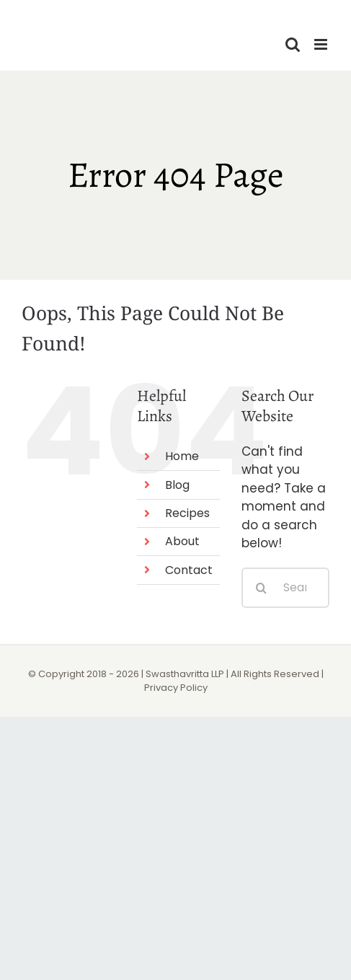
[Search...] (285, 588)
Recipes (187, 513)
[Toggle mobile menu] (322, 44)
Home (182, 456)
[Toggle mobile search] (293, 44)
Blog (177, 485)
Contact (189, 570)
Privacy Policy (176, 688)
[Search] (262, 588)
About (182, 541)
